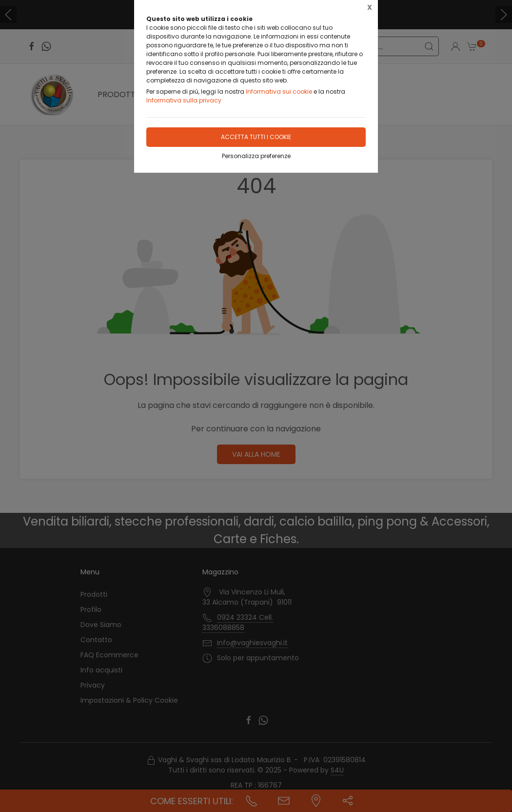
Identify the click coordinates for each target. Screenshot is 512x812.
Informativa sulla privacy (184, 100)
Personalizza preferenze (256, 156)
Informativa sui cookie (279, 91)
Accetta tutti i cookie (256, 137)
